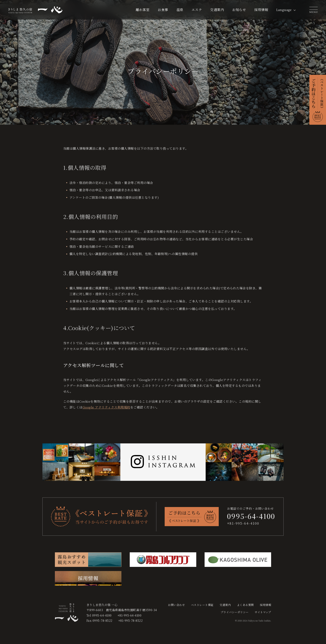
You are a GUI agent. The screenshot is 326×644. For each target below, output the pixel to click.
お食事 (163, 10)
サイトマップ (263, 612)
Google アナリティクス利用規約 (106, 407)
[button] (314, 10)
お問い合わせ (176, 605)
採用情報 (261, 10)
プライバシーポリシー (235, 612)
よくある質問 (245, 605)
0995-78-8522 (102, 621)
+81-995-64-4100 (243, 523)
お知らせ (239, 10)
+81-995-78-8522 (130, 621)
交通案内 (217, 10)
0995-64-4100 (102, 615)
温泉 (180, 10)
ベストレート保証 (202, 605)
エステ (197, 10)
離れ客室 (143, 10)
